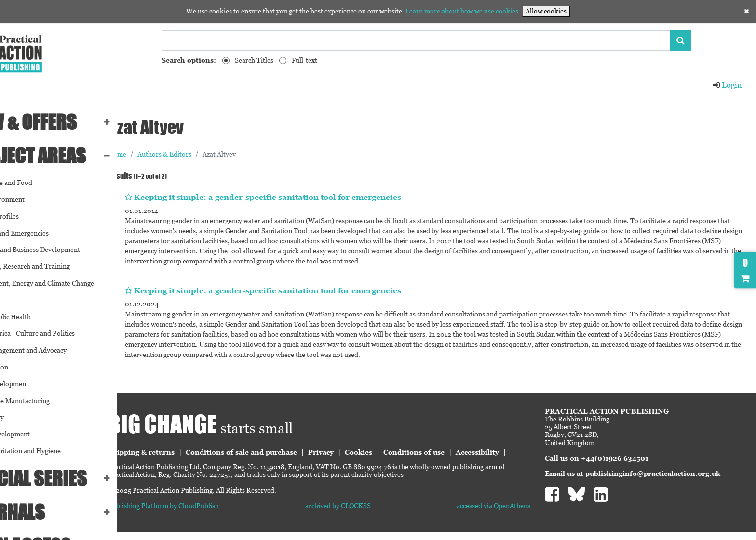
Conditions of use (467, 452)
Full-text (304, 60)
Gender (18, 300)
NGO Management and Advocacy (55, 350)
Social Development (36, 384)
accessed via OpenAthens (511, 514)
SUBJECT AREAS (65, 156)
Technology (24, 417)
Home (171, 154)
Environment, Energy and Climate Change (69, 283)
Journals (45, 512)
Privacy (374, 452)
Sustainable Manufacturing (47, 401)
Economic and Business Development (62, 250)
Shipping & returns (195, 452)
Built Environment (34, 199)
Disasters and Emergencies (47, 233)
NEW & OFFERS (61, 122)
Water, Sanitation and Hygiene (53, 451)
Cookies (412, 452)
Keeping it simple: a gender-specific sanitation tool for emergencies (321, 197)
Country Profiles (32, 216)
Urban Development (37, 434)
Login (727, 85)
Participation (26, 367)
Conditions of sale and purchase (295, 452)
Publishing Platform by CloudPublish (217, 514)
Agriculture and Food (38, 183)
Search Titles (254, 60)
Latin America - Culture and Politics (60, 333)
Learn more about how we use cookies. (463, 11)
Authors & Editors (218, 154)
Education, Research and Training (57, 266)
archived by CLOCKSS (374, 514)
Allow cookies (546, 11)
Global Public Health (38, 317)
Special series (66, 478)
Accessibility (183, 461)
